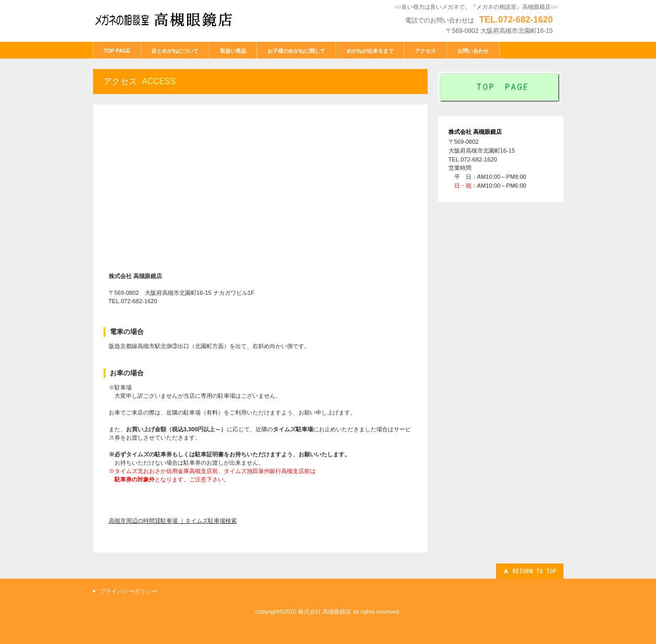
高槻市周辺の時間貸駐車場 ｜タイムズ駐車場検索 (173, 521)
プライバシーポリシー (129, 591)
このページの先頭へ (530, 571)
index (501, 87)
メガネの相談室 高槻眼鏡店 (171, 20)
